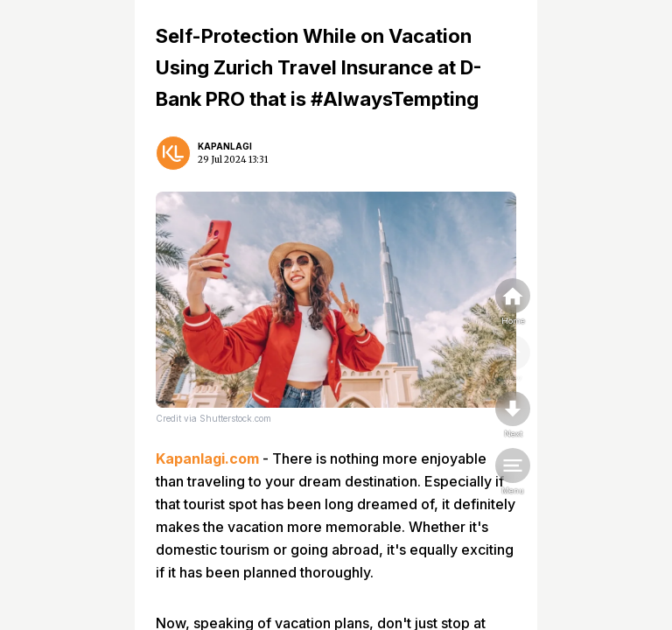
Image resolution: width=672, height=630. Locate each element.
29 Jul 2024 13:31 (233, 160)
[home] (513, 303)
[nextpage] (513, 416)
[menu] (513, 472)
